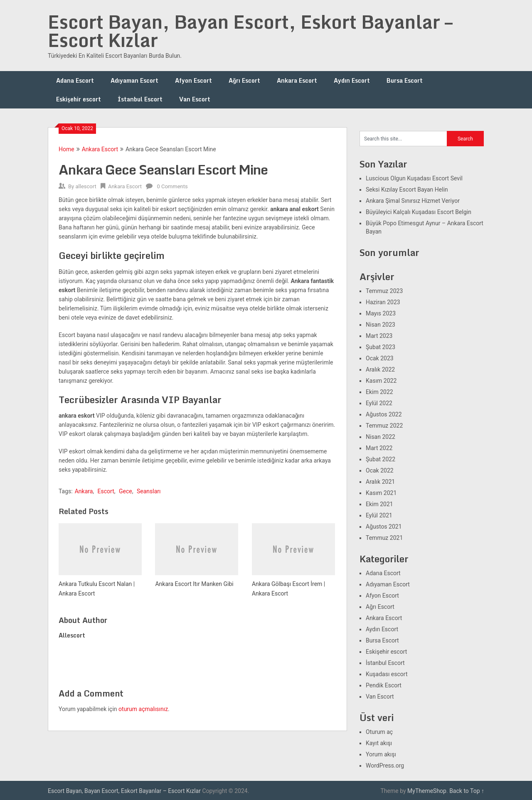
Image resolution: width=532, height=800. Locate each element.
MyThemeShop (427, 791)
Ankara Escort (297, 80)
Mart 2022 (379, 448)
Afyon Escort (193, 80)
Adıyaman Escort (134, 80)
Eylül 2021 (379, 515)
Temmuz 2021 (384, 538)
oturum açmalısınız (143, 709)
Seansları (149, 491)
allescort (86, 186)
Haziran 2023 (383, 302)
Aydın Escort (352, 80)
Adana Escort (75, 80)
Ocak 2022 (380, 470)
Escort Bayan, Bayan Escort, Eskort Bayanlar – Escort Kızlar (250, 31)
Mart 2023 (379, 336)
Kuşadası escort (387, 674)
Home (66, 149)
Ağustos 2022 (384, 414)
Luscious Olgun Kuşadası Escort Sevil (414, 178)
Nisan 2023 (381, 325)
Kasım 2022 (381, 381)
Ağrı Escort (244, 80)
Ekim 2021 (379, 504)
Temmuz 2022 (384, 426)
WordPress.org (385, 766)
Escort (106, 491)
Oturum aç (379, 732)
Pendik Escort (384, 685)
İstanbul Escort (140, 99)
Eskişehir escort (79, 99)
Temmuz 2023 (384, 291)
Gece (126, 491)
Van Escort (195, 99)
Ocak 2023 (380, 358)
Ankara (84, 491)
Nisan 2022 (381, 437)
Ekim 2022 (379, 392)
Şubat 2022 (381, 459)
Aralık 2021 (380, 482)
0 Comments (172, 186)
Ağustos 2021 (384, 527)
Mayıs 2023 (381, 313)
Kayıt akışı (379, 743)
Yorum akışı (381, 754)
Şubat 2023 (381, 347)
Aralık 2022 (380, 369)
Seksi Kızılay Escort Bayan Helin (407, 190)
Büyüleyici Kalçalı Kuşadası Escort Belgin (419, 212)
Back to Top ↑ (467, 791)
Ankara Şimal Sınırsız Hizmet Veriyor (413, 201)
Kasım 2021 (381, 493)
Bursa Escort (405, 80)
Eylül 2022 (379, 403)
